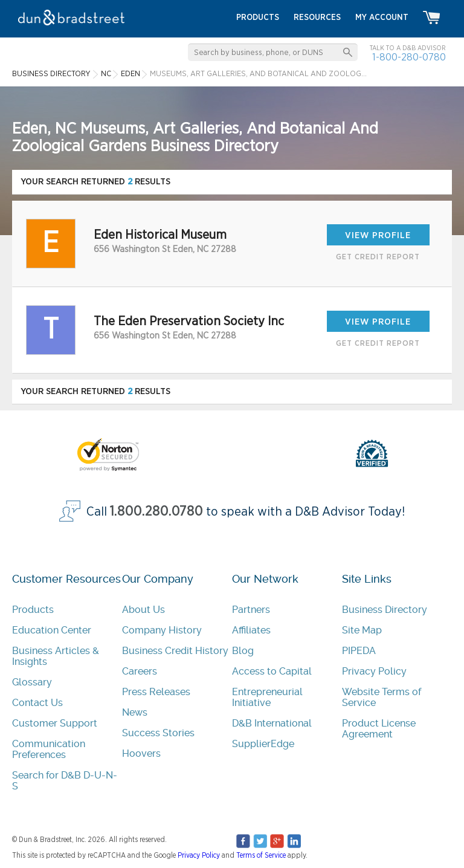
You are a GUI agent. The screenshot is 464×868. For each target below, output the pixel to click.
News (135, 712)
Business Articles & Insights (56, 656)
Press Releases (156, 692)
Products (33, 610)
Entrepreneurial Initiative (267, 697)
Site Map (362, 630)
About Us (143, 610)
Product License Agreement (379, 729)
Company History (162, 630)
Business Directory (385, 610)
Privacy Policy (374, 671)
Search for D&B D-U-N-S (65, 781)
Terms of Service (261, 855)
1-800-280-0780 (409, 57)
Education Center (52, 630)
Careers (140, 671)
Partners (251, 610)
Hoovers (141, 753)
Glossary (32, 682)
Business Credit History (175, 651)
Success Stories (158, 733)
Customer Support (55, 723)
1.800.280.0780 (156, 512)
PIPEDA (359, 651)
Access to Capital (272, 671)
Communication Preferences (49, 749)
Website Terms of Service (382, 697)
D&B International (272, 723)
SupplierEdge (263, 744)
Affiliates (251, 630)
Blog (243, 651)
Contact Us (37, 703)
